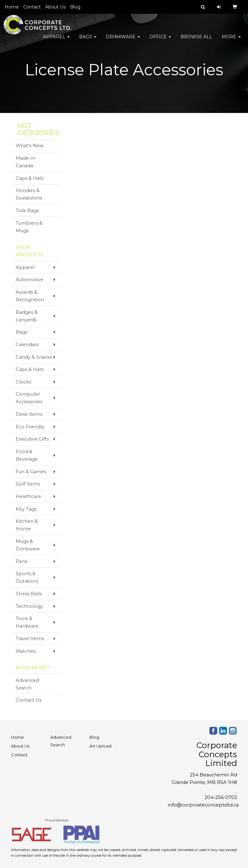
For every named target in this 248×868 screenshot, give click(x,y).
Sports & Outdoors (27, 577)
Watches (26, 651)
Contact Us (29, 700)
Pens (22, 561)
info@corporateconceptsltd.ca (203, 805)
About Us (55, 7)
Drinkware (123, 41)
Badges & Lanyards (27, 316)
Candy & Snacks (34, 357)
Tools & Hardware (27, 622)
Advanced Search (27, 684)
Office (160, 41)
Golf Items (28, 484)
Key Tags (26, 509)
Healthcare (28, 496)
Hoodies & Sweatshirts (29, 194)
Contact (32, 7)
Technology (29, 606)
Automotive (30, 280)
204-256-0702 (221, 797)
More (231, 41)
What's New (30, 146)
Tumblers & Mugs (29, 227)
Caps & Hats (30, 178)
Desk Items (29, 414)
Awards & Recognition (30, 296)
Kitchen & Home (27, 525)
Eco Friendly (30, 427)
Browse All (196, 41)
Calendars (27, 345)
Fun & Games (31, 472)
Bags (88, 41)
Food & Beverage (27, 455)
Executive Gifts (32, 439)
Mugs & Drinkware (28, 545)
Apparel (56, 41)
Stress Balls (29, 594)
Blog (75, 7)
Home (12, 7)
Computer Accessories (29, 398)
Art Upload (100, 746)
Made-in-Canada (26, 162)
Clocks (23, 382)
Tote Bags (27, 211)
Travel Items (30, 639)
